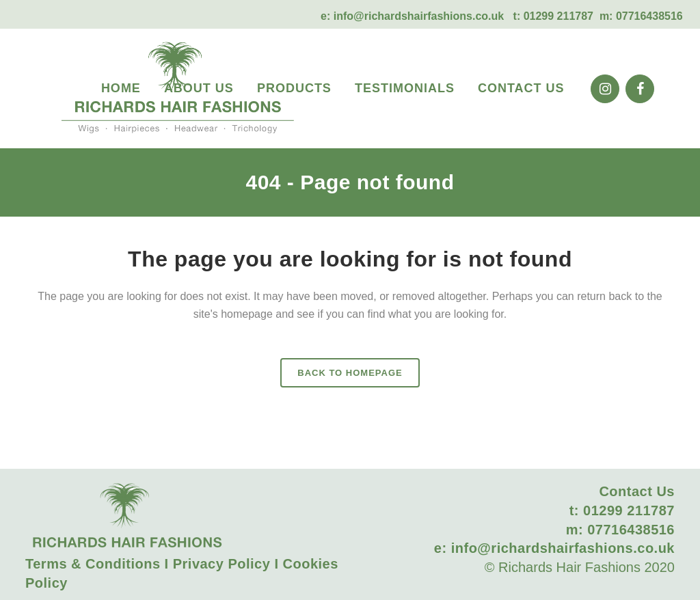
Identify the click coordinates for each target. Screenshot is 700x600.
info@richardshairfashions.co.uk (419, 16)
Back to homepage (350, 373)
